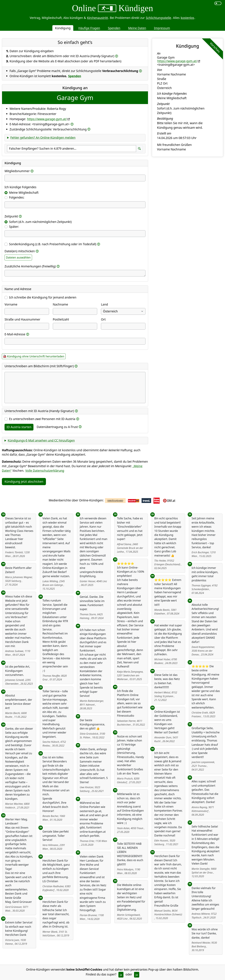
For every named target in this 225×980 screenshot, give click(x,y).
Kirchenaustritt (97, 18)
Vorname (11, 304)
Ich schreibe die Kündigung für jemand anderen (43, 297)
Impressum (162, 28)
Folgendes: (17, 197)
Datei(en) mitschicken (20, 251)
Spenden (114, 28)
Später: (14, 227)
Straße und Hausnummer (22, 319)
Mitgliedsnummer (17, 171)
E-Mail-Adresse (15, 334)
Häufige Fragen (89, 28)
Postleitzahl (61, 319)
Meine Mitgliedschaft (24, 193)
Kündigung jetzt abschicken (24, 481)
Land (104, 304)
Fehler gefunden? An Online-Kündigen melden (43, 138)
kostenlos (187, 18)
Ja (121, 975)
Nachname (60, 304)
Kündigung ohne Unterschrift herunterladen (36, 356)
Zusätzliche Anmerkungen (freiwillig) (30, 266)
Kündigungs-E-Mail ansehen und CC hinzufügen (41, 440)
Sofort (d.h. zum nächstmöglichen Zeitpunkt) (40, 222)
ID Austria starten (19, 427)
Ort (103, 319)
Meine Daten (137, 28)
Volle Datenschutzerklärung (45, 471)
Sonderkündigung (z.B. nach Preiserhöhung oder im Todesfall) (53, 244)
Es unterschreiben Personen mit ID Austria (42, 419)
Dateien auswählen (18, 257)
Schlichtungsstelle (158, 18)
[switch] (218, 3)
